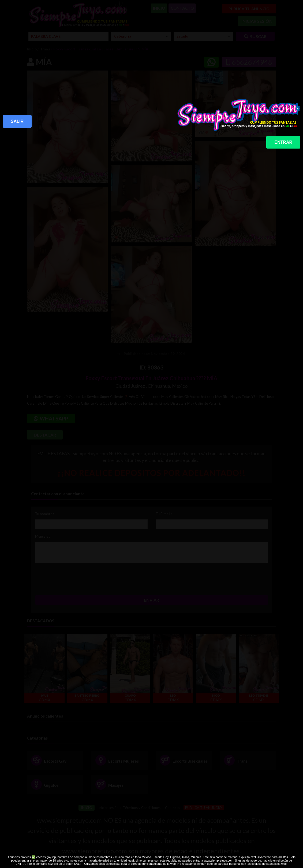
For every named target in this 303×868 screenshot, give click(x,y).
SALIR (17, 121)
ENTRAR (283, 142)
